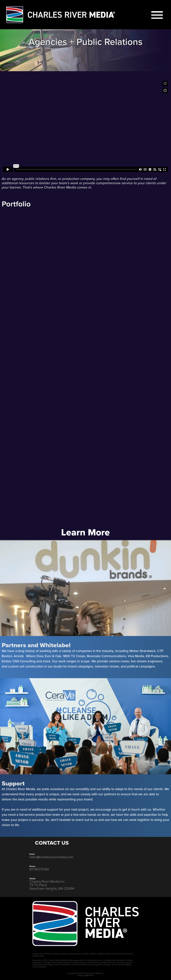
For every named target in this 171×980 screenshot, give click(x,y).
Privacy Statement (85, 975)
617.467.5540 (39, 869)
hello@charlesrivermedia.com (51, 857)
